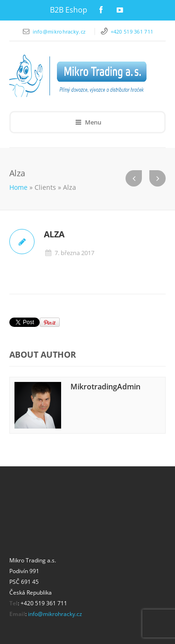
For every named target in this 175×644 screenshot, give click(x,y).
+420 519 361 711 (132, 31)
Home (18, 187)
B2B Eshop (69, 10)
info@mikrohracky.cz (60, 31)
